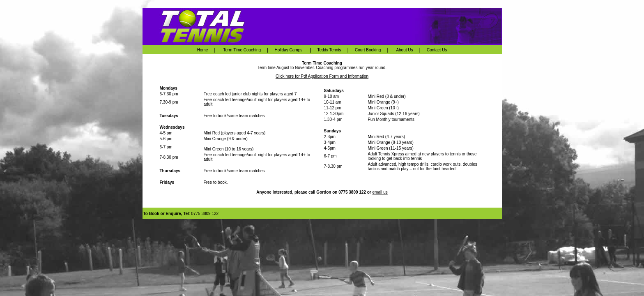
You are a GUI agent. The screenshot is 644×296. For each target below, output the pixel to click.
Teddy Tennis (329, 50)
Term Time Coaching (242, 50)
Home (203, 50)
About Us (404, 50)
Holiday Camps (289, 50)
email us (380, 192)
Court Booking (368, 50)
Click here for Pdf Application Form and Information (322, 76)
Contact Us (437, 50)
